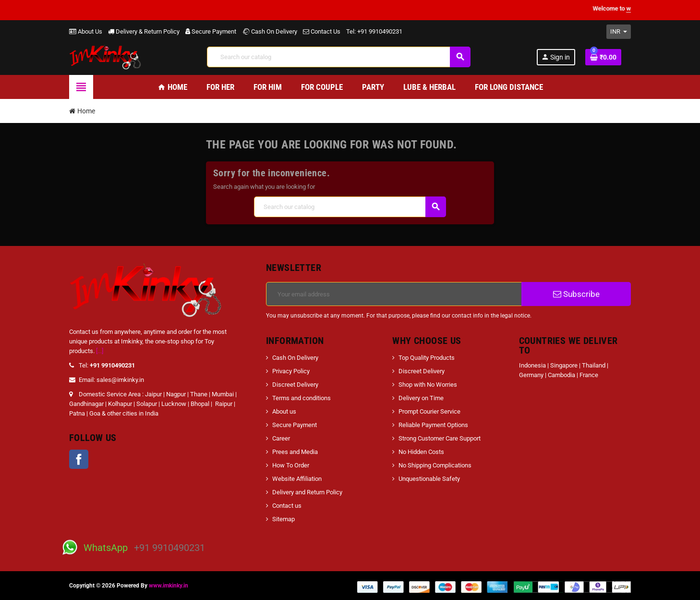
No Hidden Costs (421, 452)
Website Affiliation (297, 479)
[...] (100, 351)
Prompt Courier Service (429, 411)
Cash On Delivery (270, 31)
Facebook (79, 459)
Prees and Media (295, 452)
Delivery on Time (421, 398)
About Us (86, 31)
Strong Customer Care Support (440, 438)
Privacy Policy (291, 371)
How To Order (291, 465)
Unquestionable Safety (429, 479)
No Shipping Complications (435, 465)
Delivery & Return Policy (144, 31)
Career (281, 438)
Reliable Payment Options (433, 425)
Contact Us (322, 31)
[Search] (339, 57)
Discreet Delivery (295, 385)
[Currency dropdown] (619, 32)
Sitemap (284, 519)
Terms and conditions (302, 398)
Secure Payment (211, 31)
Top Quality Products (427, 358)
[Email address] (394, 294)
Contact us (287, 506)
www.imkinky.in (169, 586)
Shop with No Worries (428, 385)
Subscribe (576, 294)
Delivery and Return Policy (307, 492)
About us (284, 411)
